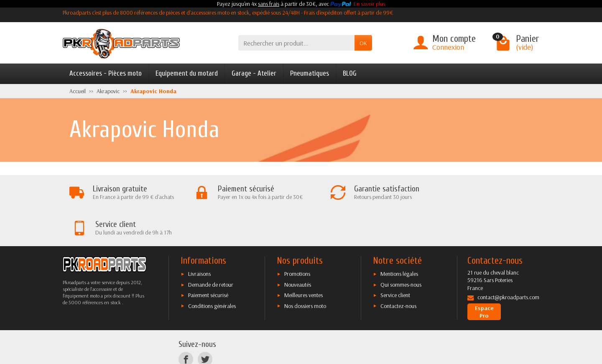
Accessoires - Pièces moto (106, 73)
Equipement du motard (187, 73)
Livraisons (199, 239)
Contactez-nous (398, 270)
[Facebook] (186, 324)
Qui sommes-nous (401, 249)
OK (363, 43)
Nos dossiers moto (305, 270)
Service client (395, 260)
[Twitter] (205, 324)
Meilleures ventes (304, 260)
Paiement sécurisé (208, 260)
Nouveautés (298, 249)
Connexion (448, 47)
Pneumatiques (310, 73)
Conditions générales (212, 270)
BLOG (350, 73)
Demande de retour (211, 249)
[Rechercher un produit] (296, 43)
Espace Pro (484, 277)
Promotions (297, 239)
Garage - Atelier (254, 73)
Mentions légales (399, 239)
